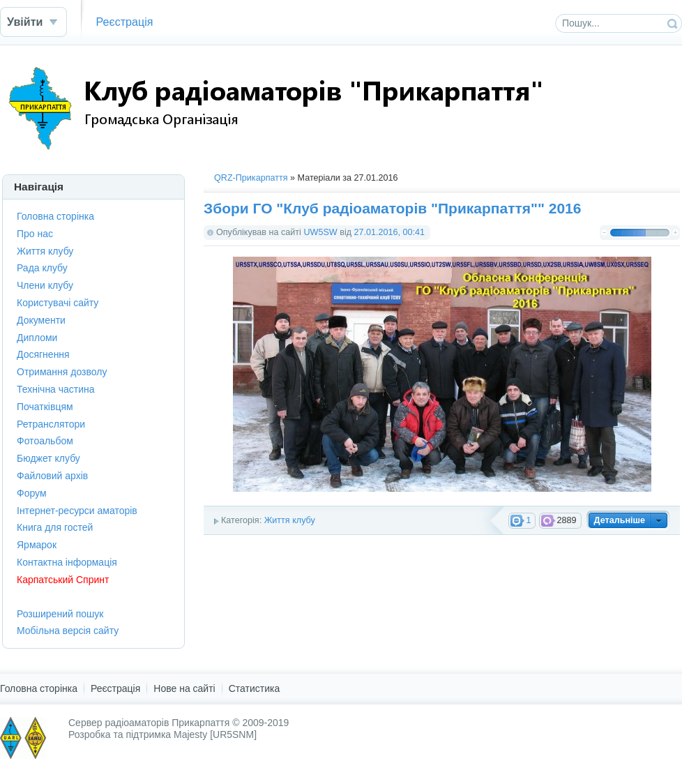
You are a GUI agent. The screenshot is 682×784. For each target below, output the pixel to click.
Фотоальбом (45, 441)
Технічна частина (56, 389)
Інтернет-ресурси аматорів (77, 511)
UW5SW (320, 232)
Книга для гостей (55, 527)
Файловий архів (52, 476)
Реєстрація (124, 22)
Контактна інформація (67, 562)
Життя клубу (290, 520)
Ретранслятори (51, 424)
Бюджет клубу (48, 458)
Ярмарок (37, 545)
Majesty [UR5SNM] (215, 734)
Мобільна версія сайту (68, 631)
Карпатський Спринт (63, 580)
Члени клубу (45, 285)
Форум (32, 493)
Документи (41, 320)
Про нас (35, 234)
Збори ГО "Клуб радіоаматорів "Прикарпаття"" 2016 (392, 208)
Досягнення (43, 354)
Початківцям (45, 407)
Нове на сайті (184, 688)
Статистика (255, 688)
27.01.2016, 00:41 (390, 232)
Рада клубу (42, 268)
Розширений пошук (60, 614)
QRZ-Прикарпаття (251, 178)
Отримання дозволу (62, 372)
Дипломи (37, 338)
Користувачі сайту (58, 303)
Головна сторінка (55, 216)
